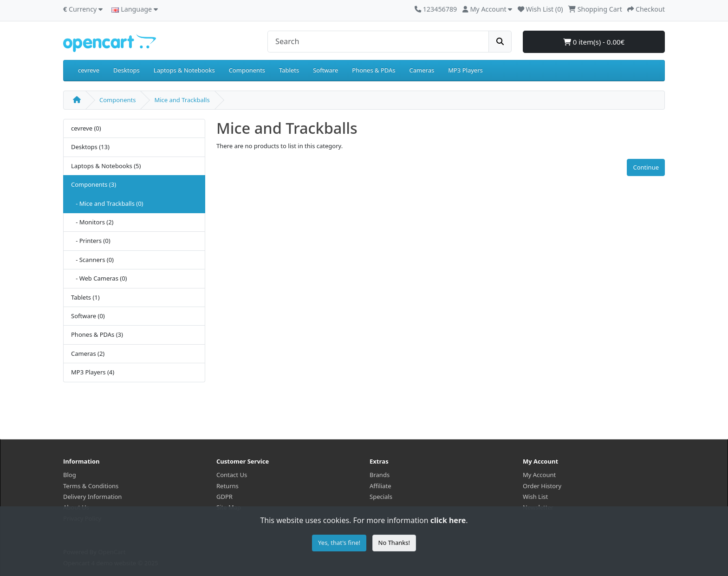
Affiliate (380, 486)
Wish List (535, 497)
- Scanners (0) (92, 260)
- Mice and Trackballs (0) (107, 203)
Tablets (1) (85, 297)
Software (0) (88, 316)
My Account (539, 475)
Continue (646, 167)
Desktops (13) (90, 147)
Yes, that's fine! (339, 543)
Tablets (289, 70)
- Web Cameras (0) (99, 278)
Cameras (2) (88, 353)
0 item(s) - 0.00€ (594, 42)
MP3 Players (465, 70)
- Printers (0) (91, 241)
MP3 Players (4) (93, 372)
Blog (70, 475)
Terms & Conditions (91, 486)
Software (325, 70)
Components (247, 70)
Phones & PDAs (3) (97, 334)
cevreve (89, 70)
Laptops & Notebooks (184, 70)
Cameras (422, 70)
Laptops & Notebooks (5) (106, 166)
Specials (381, 497)
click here (448, 520)
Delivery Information (92, 497)
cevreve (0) (86, 128)
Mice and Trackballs (182, 100)
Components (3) (94, 184)
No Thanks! (394, 543)
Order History (542, 486)
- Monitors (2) (92, 222)
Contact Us (232, 475)
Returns (227, 486)
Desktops (127, 70)
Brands (380, 475)
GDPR (224, 497)
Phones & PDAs (374, 70)
